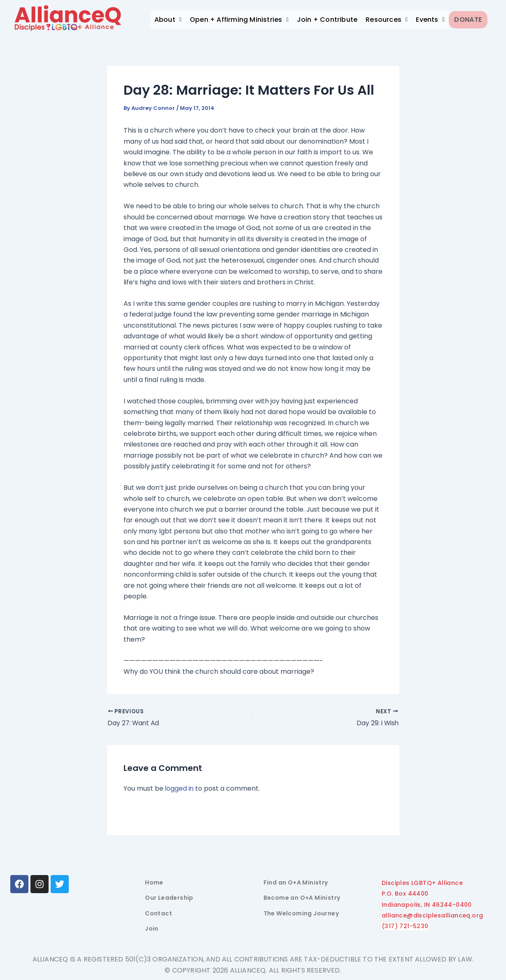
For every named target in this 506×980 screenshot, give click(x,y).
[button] (168, 20)
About (168, 20)
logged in (180, 789)
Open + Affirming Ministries (239, 20)
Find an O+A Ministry (296, 882)
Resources (387, 20)
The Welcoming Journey (301, 913)
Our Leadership (169, 898)
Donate (471, 20)
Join (152, 929)
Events (430, 20)
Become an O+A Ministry (302, 898)
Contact (159, 913)
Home (154, 882)
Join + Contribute (327, 20)
